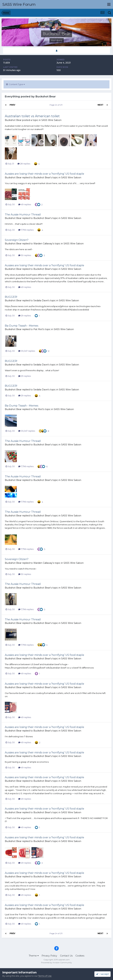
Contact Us (66, 956)
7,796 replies (26, 230)
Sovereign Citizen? (17, 240)
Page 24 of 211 (56, 105)
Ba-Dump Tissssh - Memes (22, 326)
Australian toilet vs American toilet (32, 116)
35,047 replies (27, 351)
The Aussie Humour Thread (23, 215)
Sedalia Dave (41, 300)
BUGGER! (11, 297)
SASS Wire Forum (19, 4)
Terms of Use (45, 976)
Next (100, 105)
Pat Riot (38, 329)
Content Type (15, 84)
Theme (34, 956)
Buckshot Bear (13, 120)
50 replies (25, 255)
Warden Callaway (43, 244)
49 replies (25, 204)
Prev (12, 105)
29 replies (25, 316)
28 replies (24, 164)
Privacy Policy (49, 956)
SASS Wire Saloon (51, 120)
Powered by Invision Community (56, 962)
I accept (102, 974)
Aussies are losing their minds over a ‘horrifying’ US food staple (44, 174)
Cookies (80, 956)
